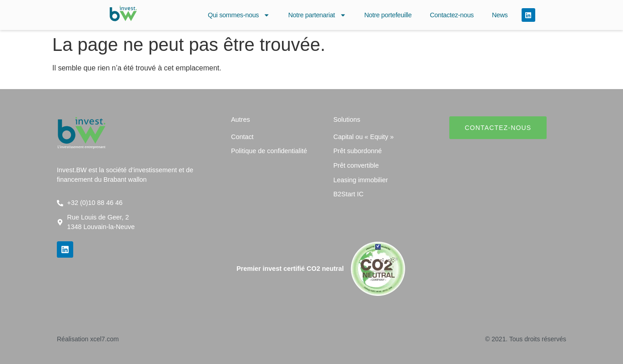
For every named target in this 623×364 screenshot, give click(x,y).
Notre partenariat (317, 15)
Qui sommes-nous (239, 15)
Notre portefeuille (388, 15)
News (500, 15)
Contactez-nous (452, 15)
